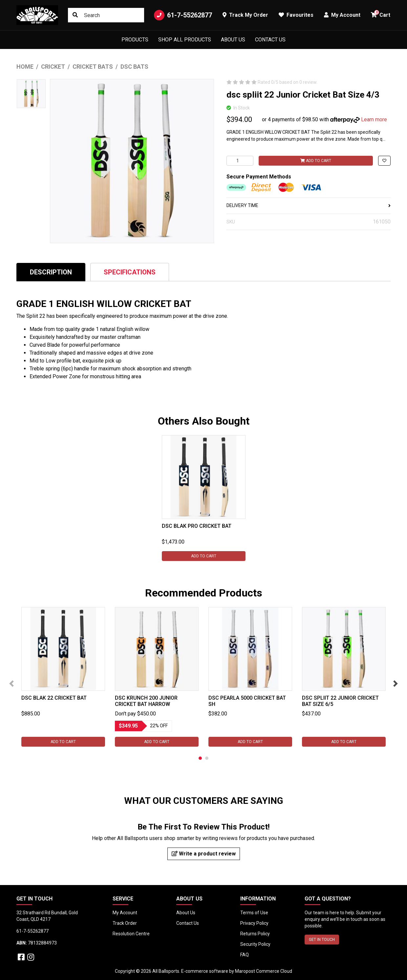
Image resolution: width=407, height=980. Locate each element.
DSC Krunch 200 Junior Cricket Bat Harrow (146, 701)
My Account (125, 913)
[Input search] (106, 15)
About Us (233, 40)
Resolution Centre (131, 934)
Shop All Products (185, 40)
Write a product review (204, 854)
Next (396, 684)
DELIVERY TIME (309, 205)
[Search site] (75, 15)
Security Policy (255, 944)
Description (51, 272)
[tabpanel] (204, 498)
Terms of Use (254, 913)
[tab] (51, 272)
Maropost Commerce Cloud (264, 971)
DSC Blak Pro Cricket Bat (197, 526)
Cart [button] (381, 14)
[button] (384, 161)
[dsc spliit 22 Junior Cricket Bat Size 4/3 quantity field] (240, 161)
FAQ (245, 955)
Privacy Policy (254, 923)
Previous (11, 684)
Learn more (374, 119)
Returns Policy (255, 934)
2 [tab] (207, 758)
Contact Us (270, 40)
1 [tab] (200, 758)
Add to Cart (316, 161)
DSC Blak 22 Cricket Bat (54, 698)
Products (135, 40)
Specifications (130, 272)
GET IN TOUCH (322, 940)
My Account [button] (342, 15)
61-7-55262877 (183, 15)
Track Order (125, 923)
